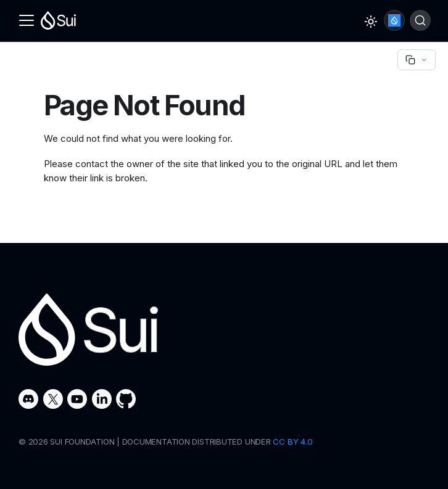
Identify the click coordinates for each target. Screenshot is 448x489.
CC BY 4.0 (292, 442)
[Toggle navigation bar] (27, 20)
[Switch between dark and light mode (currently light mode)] (371, 22)
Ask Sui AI (394, 20)
